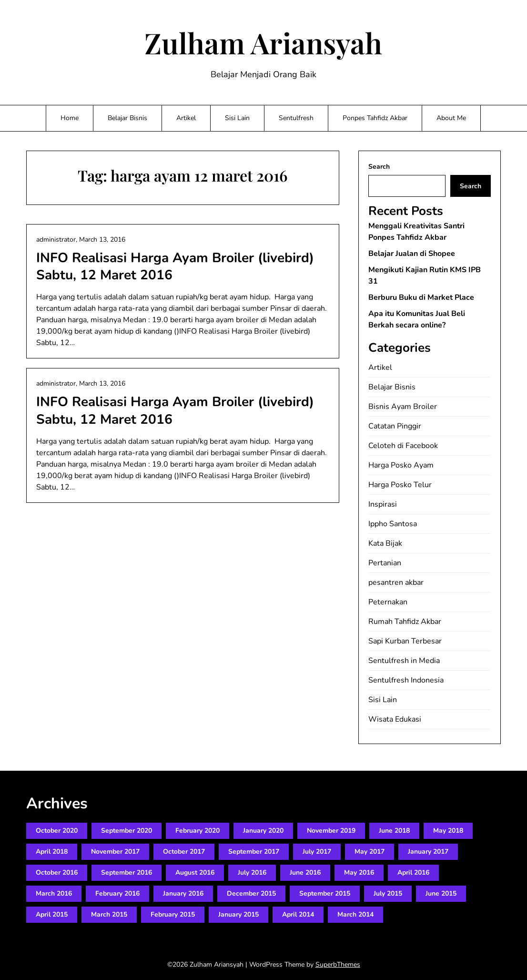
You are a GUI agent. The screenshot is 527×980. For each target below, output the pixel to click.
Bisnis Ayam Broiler (403, 407)
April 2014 (298, 914)
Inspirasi (383, 504)
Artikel (186, 118)
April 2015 (52, 914)
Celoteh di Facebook (403, 446)
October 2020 (57, 831)
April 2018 (52, 852)
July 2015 (388, 893)
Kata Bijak (385, 543)
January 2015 (238, 914)
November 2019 (331, 831)
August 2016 (195, 873)
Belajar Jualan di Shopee (412, 254)
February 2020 (198, 831)
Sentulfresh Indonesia (406, 680)
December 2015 (251, 893)
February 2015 (173, 914)
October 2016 (57, 873)
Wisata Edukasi (395, 719)
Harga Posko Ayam (401, 465)
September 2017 (254, 852)
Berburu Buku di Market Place (421, 297)
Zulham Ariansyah (263, 42)
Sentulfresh (296, 118)
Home (70, 118)
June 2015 (441, 893)
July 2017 (317, 852)
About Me (451, 118)
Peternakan (388, 602)
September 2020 (127, 831)
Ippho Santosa (393, 524)
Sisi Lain (237, 118)
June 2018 (394, 831)
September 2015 (325, 893)
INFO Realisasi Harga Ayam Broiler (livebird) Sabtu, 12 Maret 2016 (175, 266)
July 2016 (252, 873)
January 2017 (428, 852)
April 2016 (413, 873)
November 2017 (115, 852)
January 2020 (263, 831)
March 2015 (109, 914)
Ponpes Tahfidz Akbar (375, 118)
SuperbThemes (338, 965)
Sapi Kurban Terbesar (405, 641)
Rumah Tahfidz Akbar (405, 622)
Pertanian (385, 563)
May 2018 (448, 831)
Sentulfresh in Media (404, 661)
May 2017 (370, 852)
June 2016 (305, 873)
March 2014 (355, 914)
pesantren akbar (396, 582)
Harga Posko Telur (400, 485)
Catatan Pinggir (395, 426)
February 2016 (117, 893)
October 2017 (184, 852)
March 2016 (54, 893)
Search (379, 167)
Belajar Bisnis (127, 118)
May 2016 (359, 873)
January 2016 (183, 893)
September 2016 (127, 873)
